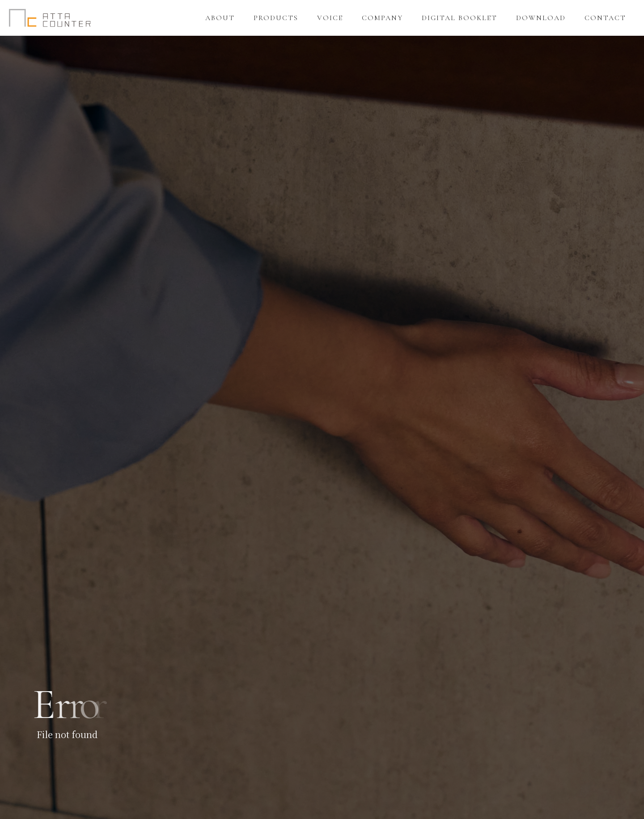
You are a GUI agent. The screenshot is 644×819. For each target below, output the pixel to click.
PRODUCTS (276, 18)
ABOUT (220, 18)
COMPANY (382, 18)
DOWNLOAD (541, 18)
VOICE (330, 18)
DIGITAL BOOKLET (460, 18)
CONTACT (605, 18)
